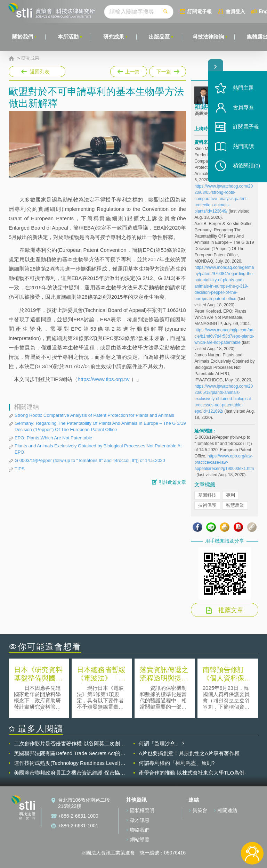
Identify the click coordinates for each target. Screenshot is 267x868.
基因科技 (207, 495)
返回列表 (40, 72)
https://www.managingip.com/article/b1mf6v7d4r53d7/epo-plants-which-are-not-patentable (224, 336)
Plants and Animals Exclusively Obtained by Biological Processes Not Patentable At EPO (98, 449)
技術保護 (207, 505)
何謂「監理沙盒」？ (162, 743)
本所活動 (68, 37)
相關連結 (227, 810)
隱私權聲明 (142, 810)
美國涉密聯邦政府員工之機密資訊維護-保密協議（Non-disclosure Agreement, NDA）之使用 (70, 773)
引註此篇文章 (172, 482)
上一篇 (129, 70)
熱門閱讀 (243, 146)
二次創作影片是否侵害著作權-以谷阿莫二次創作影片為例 (70, 744)
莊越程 (204, 107)
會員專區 (243, 107)
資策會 (200, 810)
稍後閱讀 (246, 166)
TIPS (20, 469)
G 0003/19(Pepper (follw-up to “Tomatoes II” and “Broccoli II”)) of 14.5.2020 (90, 460)
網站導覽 (140, 840)
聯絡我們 (140, 830)
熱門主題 (243, 88)
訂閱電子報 (200, 11)
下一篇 (167, 70)
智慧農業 (235, 505)
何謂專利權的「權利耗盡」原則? (177, 763)
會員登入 (235, 11)
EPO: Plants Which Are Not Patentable (53, 438)
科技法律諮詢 (208, 37)
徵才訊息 (140, 820)
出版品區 (159, 37)
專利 (230, 495)
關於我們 (23, 37)
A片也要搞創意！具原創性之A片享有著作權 (189, 753)
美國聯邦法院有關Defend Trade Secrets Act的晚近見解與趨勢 (70, 753)
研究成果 (114, 37)
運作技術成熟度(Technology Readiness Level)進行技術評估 (70, 763)
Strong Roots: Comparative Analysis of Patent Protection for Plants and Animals (94, 415)
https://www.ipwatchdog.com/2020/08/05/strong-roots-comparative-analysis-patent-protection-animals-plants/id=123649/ (224, 199)
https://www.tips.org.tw (104, 379)
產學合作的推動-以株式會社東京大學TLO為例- (192, 773)
